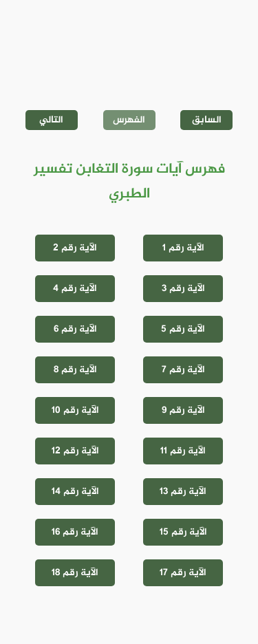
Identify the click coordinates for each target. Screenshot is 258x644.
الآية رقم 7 (183, 370)
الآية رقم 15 (183, 532)
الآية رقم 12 (75, 451)
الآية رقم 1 (183, 248)
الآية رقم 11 (183, 451)
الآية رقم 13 (183, 492)
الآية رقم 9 (183, 410)
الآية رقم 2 (75, 248)
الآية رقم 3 (183, 289)
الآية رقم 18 (75, 573)
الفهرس (129, 120)
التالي (51, 120)
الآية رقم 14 (75, 492)
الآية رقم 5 (183, 329)
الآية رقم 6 (75, 329)
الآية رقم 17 (183, 573)
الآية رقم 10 (75, 410)
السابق (207, 120)
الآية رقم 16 (75, 532)
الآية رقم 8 (75, 370)
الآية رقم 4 (75, 289)
